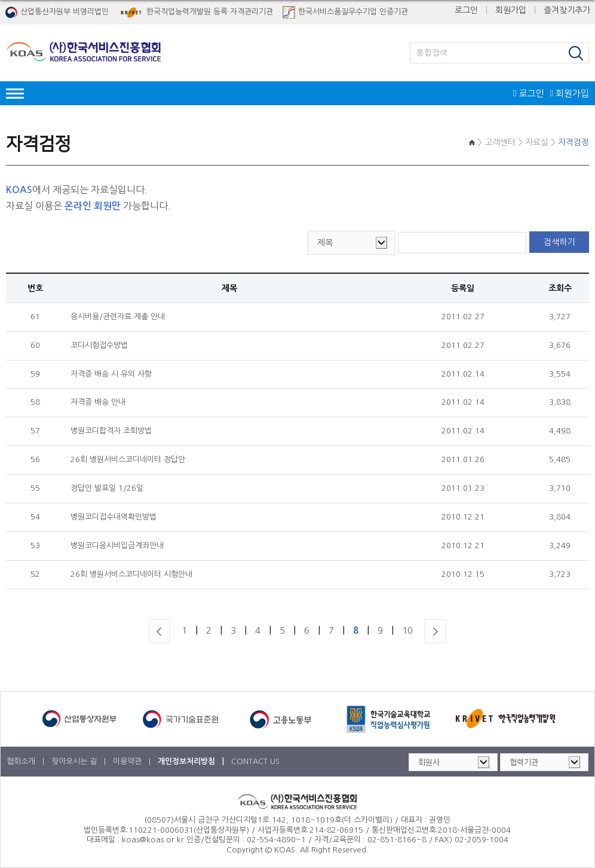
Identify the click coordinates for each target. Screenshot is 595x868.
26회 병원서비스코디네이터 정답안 (128, 459)
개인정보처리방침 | (192, 761)
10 (407, 630)
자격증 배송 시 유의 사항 (111, 374)
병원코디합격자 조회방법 (111, 431)
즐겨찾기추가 (567, 10)
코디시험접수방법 (99, 345)
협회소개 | (27, 761)
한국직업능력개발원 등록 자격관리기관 (196, 12)
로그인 (466, 10)
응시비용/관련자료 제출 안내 (118, 317)
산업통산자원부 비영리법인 (57, 12)
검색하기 (559, 242)
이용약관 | (133, 761)
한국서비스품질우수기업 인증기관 (345, 12)
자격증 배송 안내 (98, 402)
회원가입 (511, 10)
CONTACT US (255, 761)
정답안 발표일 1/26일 (107, 488)
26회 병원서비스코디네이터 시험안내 (131, 574)
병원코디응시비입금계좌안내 (117, 545)
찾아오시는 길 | (80, 761)
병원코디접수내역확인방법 (114, 517)
